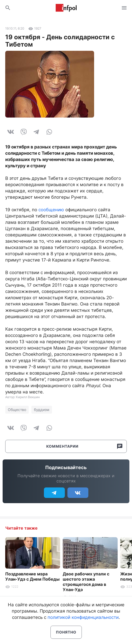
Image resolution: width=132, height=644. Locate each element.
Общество (17, 410)
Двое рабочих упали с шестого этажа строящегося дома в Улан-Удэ (86, 582)
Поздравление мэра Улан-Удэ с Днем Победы (32, 576)
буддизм (42, 410)
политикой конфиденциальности (83, 617)
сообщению (51, 210)
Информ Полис (66, 8)
